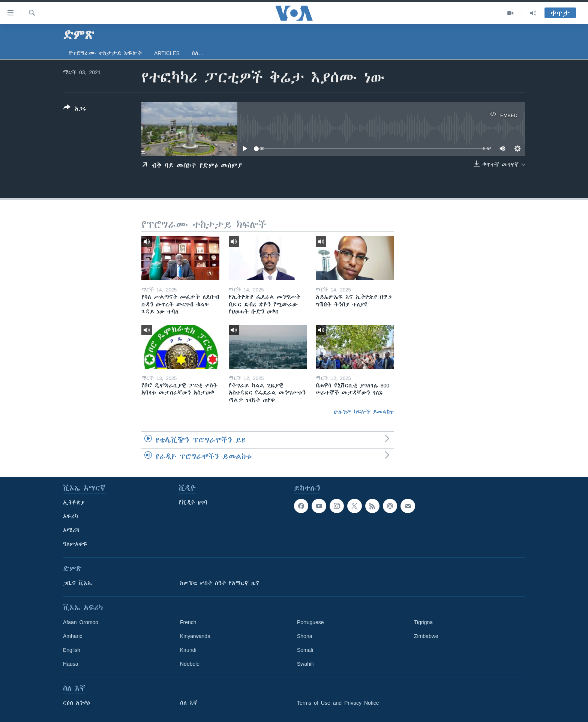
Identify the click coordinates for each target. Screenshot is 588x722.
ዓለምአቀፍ (75, 544)
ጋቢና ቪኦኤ (77, 583)
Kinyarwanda (195, 636)
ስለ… (198, 53)
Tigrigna (423, 622)
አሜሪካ (71, 530)
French (188, 622)
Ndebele (190, 664)
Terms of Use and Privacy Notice (338, 703)
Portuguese (310, 622)
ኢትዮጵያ (74, 503)
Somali (305, 650)
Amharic (73, 636)
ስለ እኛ (189, 703)
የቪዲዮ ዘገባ (193, 503)
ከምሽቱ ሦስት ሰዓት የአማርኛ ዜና (220, 583)
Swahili (305, 664)
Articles (167, 53)
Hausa (70, 664)
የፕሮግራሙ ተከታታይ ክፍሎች (106, 53)
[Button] (75, 110)
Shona (304, 636)
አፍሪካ (70, 516)
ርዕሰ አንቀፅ (76, 703)
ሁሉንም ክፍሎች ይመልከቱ (364, 412)
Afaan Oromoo (81, 622)
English (72, 650)
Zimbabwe (426, 636)
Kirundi (188, 650)
